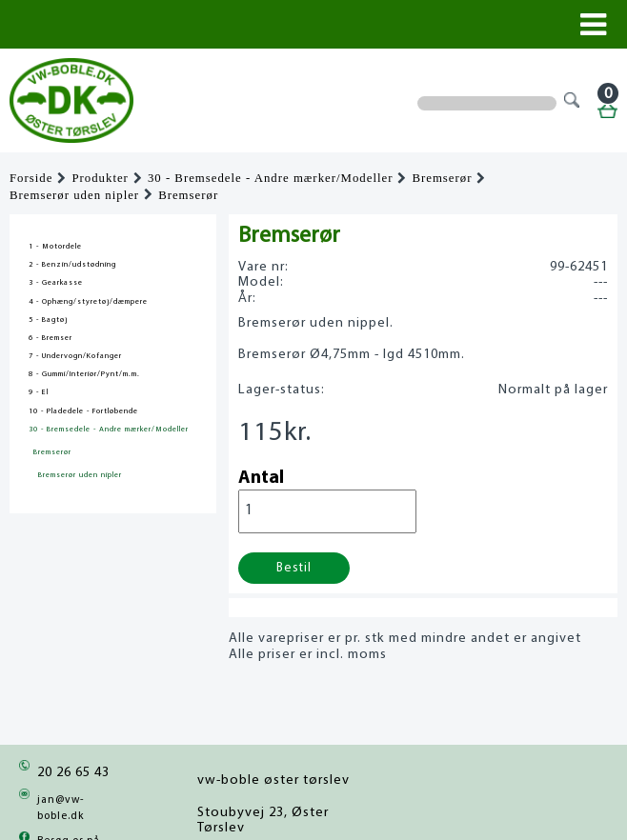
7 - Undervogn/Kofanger (75, 356)
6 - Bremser (51, 338)
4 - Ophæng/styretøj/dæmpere (88, 302)
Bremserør (442, 178)
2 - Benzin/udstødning (72, 265)
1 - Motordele (55, 247)
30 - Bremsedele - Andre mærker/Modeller (271, 178)
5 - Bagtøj (48, 320)
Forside (31, 178)
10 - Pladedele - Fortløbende (83, 411)
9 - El (39, 392)
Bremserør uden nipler (74, 195)
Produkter (100, 178)
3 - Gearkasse (56, 283)
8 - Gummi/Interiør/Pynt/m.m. (84, 374)
